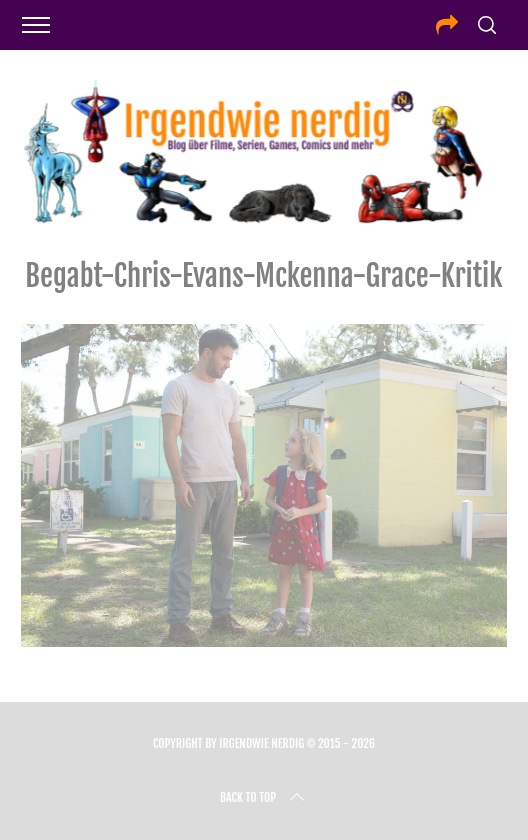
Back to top (264, 798)
